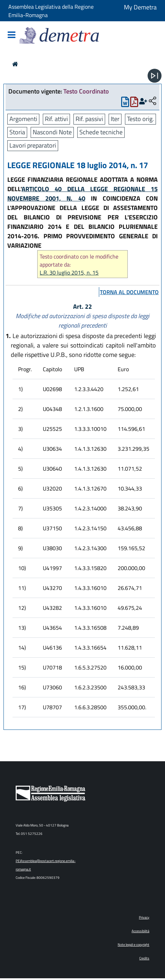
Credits (144, 958)
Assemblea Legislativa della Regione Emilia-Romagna (51, 11)
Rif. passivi (89, 119)
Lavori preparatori (33, 145)
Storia (17, 132)
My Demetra (140, 7)
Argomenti (23, 119)
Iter (115, 119)
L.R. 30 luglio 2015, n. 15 (69, 273)
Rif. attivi (56, 119)
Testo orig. (140, 119)
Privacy (144, 917)
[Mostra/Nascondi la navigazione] (11, 35)
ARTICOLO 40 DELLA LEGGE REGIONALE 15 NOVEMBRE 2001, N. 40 (82, 194)
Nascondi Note (52, 132)
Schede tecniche (101, 132)
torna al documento (129, 292)
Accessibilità (140, 931)
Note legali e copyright (133, 945)
